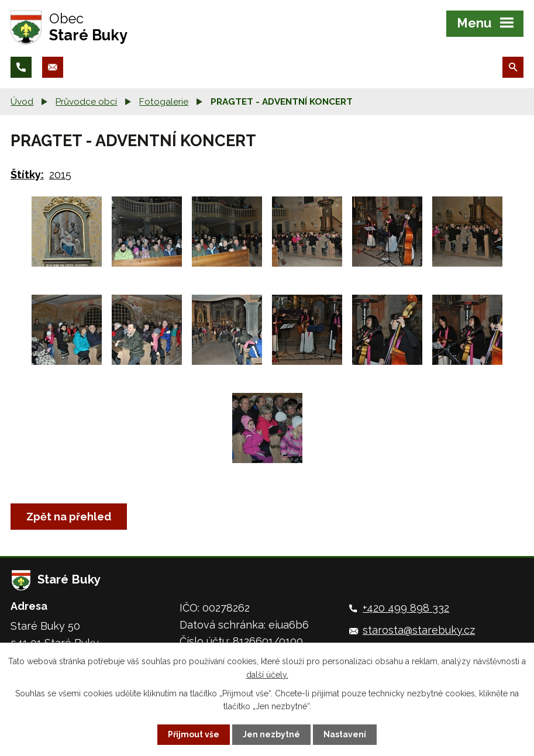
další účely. (267, 674)
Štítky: (27, 175)
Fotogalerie (164, 102)
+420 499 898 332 (406, 608)
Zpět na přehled (69, 517)
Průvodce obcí (86, 102)
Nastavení (345, 734)
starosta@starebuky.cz (419, 630)
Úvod (22, 102)
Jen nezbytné (271, 734)
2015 (60, 175)
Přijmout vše (194, 734)
